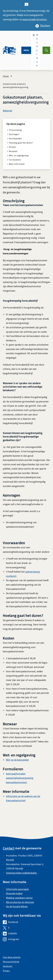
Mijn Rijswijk (37, 50)
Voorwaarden (15, 139)
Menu (26, 50)
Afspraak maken (14, 894)
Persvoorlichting (11, 962)
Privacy (6, 971)
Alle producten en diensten (20, 902)
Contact (9, 848)
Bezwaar (13, 151)
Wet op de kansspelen (17, 760)
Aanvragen (14, 134)
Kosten (12, 147)
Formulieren (15, 160)
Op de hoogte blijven (17, 907)
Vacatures (8, 966)
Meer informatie (17, 164)
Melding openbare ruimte (19, 898)
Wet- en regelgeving (19, 156)
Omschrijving (15, 130)
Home (6, 76)
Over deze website (12, 957)
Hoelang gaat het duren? (21, 143)
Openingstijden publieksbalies (21, 873)
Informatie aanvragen (17, 889)
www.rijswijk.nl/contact (35, 19)
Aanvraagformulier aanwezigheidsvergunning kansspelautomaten (20, 778)
